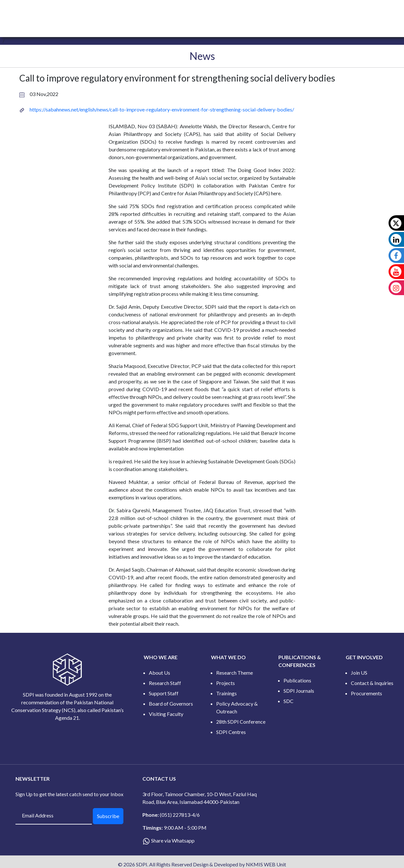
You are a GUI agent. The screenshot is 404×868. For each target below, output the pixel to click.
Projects (226, 683)
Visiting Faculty (166, 714)
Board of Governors (171, 704)
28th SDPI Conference (241, 722)
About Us (159, 673)
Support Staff (164, 693)
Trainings (226, 693)
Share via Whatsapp (173, 840)
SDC (289, 701)
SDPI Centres (231, 732)
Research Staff (165, 683)
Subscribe (108, 816)
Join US (359, 673)
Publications (297, 680)
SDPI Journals (299, 691)
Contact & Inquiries (372, 683)
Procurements (366, 693)
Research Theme (235, 673)
